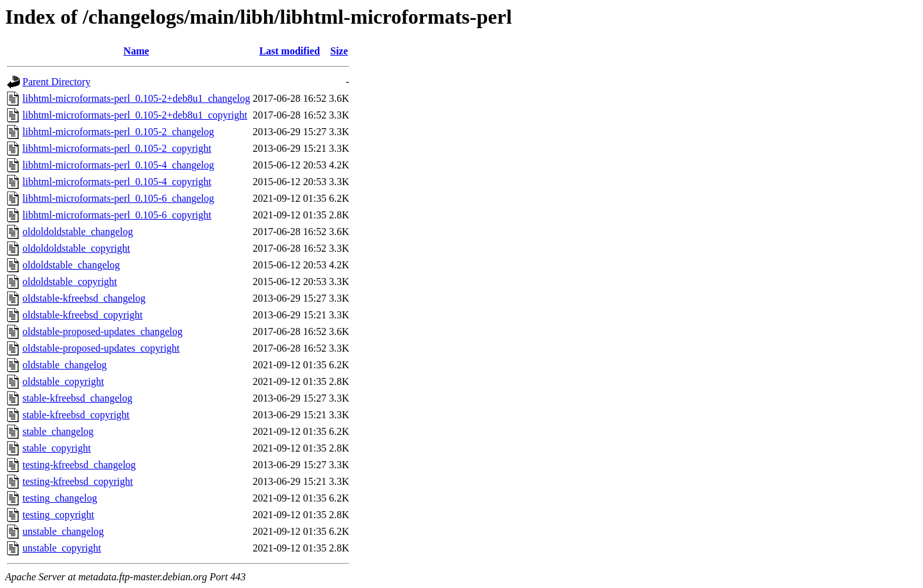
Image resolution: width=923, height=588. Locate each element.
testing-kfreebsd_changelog (79, 465)
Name (137, 51)
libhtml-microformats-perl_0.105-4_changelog (118, 165)
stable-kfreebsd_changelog (77, 398)
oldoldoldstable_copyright (76, 248)
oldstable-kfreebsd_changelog (84, 298)
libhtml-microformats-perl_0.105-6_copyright (117, 215)
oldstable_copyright (63, 381)
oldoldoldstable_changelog (78, 232)
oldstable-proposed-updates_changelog (103, 331)
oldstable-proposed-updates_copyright (101, 348)
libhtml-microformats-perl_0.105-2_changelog (118, 132)
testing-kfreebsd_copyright (78, 481)
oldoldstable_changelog (71, 265)
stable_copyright (57, 448)
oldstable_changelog (65, 365)
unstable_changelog (63, 531)
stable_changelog (58, 431)
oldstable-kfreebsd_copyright (83, 315)
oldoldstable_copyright (70, 282)
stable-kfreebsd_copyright (76, 415)
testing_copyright (58, 515)
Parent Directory (56, 82)
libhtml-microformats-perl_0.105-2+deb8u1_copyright (135, 115)
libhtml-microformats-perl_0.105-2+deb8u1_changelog (136, 98)
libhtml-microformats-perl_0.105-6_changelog (118, 198)
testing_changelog (60, 498)
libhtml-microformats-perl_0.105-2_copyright (117, 148)
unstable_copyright (62, 548)
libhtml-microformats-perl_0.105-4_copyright (117, 182)
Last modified (289, 51)
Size (339, 51)
